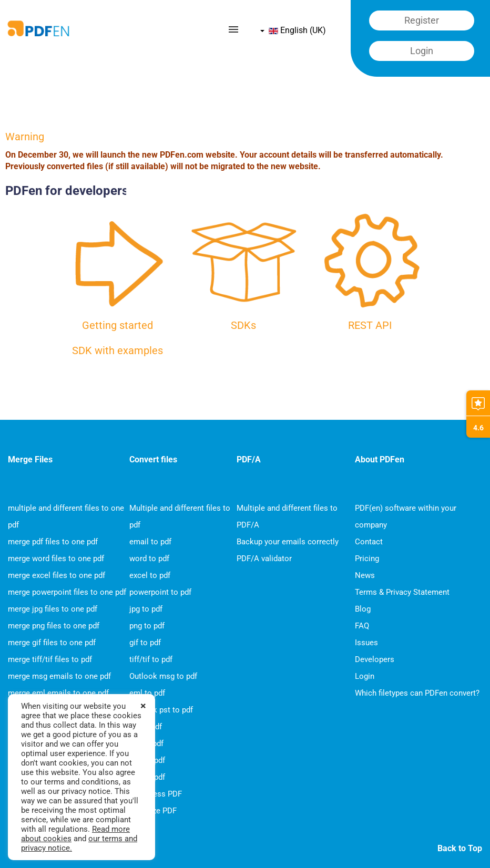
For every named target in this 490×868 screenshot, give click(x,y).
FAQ (362, 626)
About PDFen (380, 459)
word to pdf (149, 559)
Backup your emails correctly (288, 542)
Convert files (153, 459)
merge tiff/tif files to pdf (50, 659)
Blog (363, 609)
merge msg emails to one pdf (59, 676)
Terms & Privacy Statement (402, 592)
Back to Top (460, 848)
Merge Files (30, 459)
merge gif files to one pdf (52, 643)
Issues (366, 643)
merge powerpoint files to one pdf (67, 592)
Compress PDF (156, 794)
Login (365, 676)
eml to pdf (147, 693)
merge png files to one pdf (54, 626)
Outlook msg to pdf (163, 676)
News (365, 575)
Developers (375, 659)
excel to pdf (150, 575)
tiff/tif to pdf (151, 659)
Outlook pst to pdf (161, 710)
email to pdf (150, 542)
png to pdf (147, 626)
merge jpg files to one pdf (53, 609)
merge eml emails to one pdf (58, 693)
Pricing (367, 559)
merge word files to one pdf (56, 559)
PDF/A (249, 459)
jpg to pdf (146, 609)
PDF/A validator (264, 559)
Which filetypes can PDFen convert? (417, 693)
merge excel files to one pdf (57, 575)
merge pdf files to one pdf (53, 542)
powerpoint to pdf (160, 592)
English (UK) (293, 30)
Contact (369, 542)
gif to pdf (145, 643)
